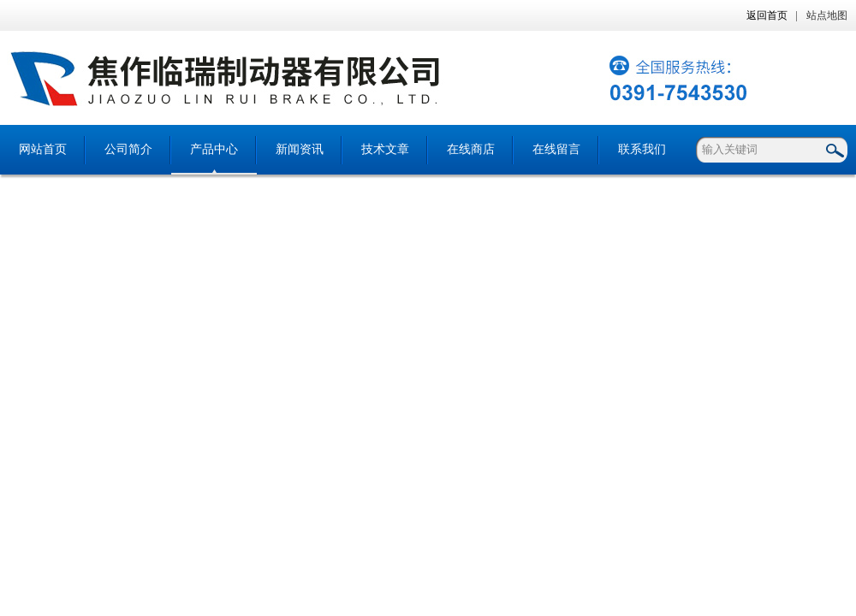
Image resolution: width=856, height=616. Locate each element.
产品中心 (214, 149)
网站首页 (43, 149)
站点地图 (827, 15)
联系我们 (642, 149)
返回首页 (767, 15)
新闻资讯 (300, 149)
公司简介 (128, 149)
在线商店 (471, 149)
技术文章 (385, 149)
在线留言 (556, 149)
